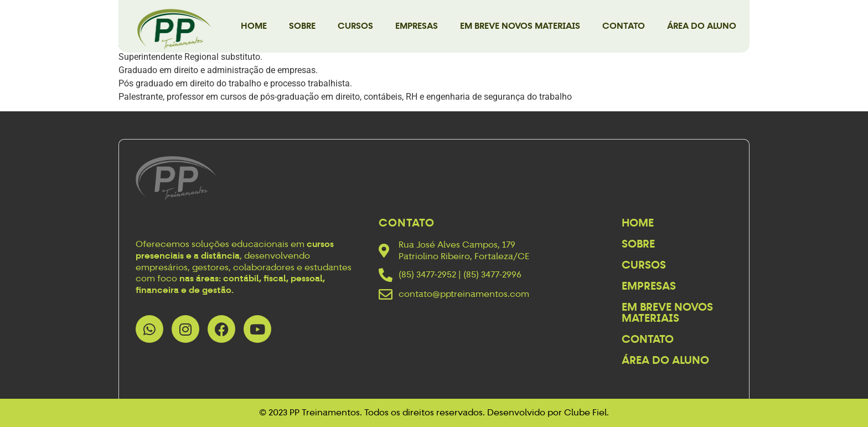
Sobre (302, 26)
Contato (624, 26)
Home (254, 26)
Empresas (417, 26)
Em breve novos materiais (520, 26)
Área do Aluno (702, 26)
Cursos (355, 26)
